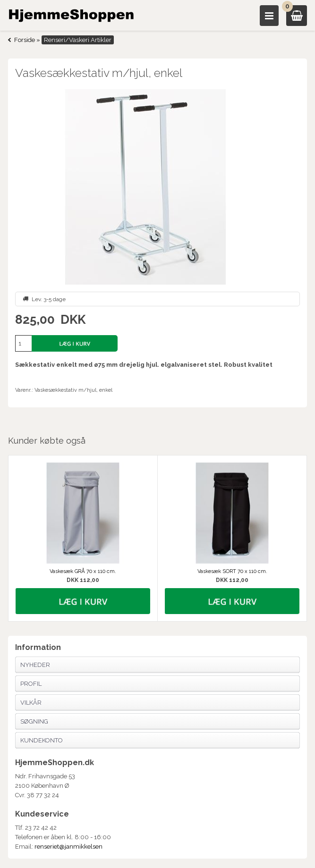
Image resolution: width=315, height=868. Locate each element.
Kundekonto (42, 740)
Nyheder (35, 665)
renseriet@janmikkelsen (68, 847)
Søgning (34, 721)
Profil (31, 684)
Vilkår (31, 703)
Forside (25, 40)
